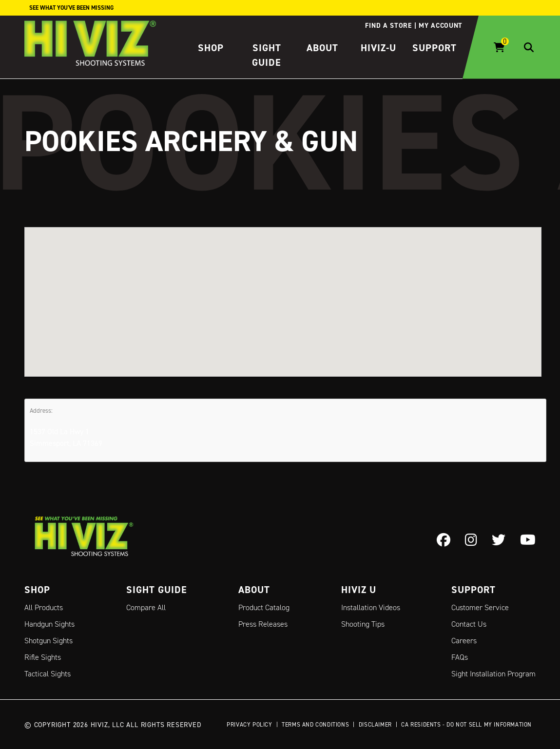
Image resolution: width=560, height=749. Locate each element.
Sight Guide (157, 590)
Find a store (388, 25)
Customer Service (480, 607)
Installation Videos (371, 607)
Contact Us (469, 624)
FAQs (460, 657)
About (322, 48)
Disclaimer (375, 724)
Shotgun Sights (48, 641)
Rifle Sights (43, 657)
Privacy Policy (249, 724)
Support (434, 48)
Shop (211, 48)
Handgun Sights (49, 624)
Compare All (146, 607)
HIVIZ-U (378, 48)
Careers (464, 641)
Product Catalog (264, 607)
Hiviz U (359, 590)
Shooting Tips (363, 624)
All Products (44, 607)
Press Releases (263, 624)
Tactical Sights (48, 674)
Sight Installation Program (493, 674)
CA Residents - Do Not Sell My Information (466, 724)
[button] (283, 293)
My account (441, 25)
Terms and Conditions (315, 724)
